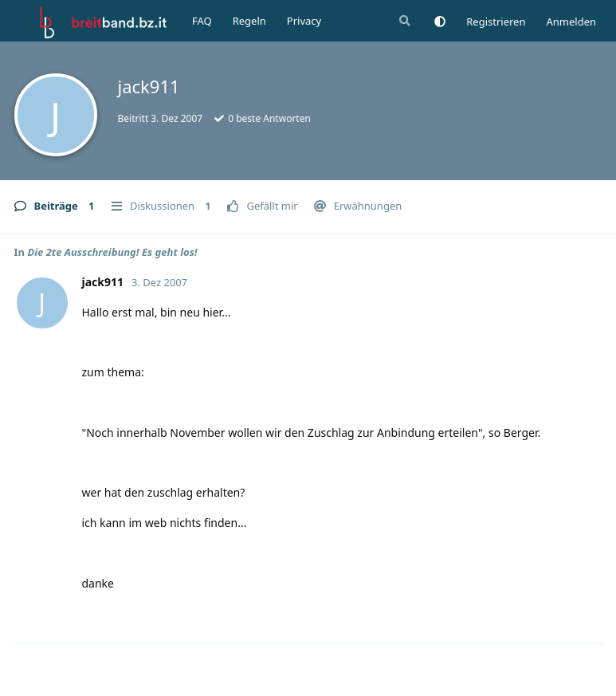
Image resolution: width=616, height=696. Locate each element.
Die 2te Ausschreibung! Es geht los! (112, 252)
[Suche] (403, 21)
